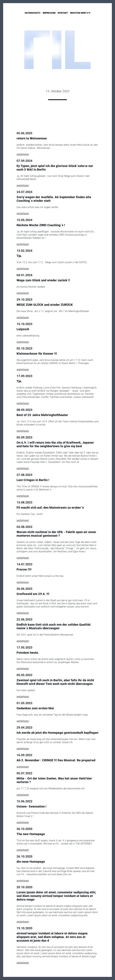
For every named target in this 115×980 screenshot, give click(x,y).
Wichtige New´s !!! (80, 13)
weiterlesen (23, 154)
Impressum (49, 13)
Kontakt (63, 13)
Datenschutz (33, 13)
